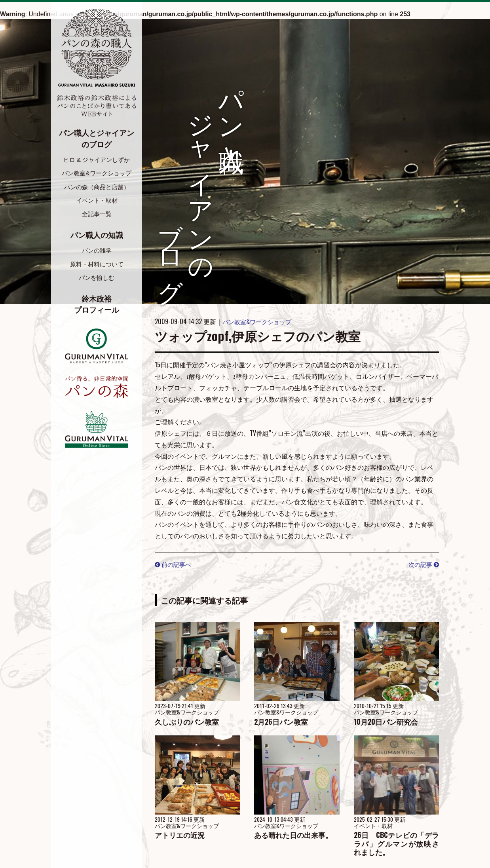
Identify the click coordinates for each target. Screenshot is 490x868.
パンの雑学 (97, 252)
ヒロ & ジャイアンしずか (97, 160)
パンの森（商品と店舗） (97, 187)
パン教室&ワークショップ (97, 174)
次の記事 (423, 564)
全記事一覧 (97, 215)
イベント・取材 (97, 201)
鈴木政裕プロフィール (97, 307)
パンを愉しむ (97, 280)
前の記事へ (174, 564)
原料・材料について (97, 266)
